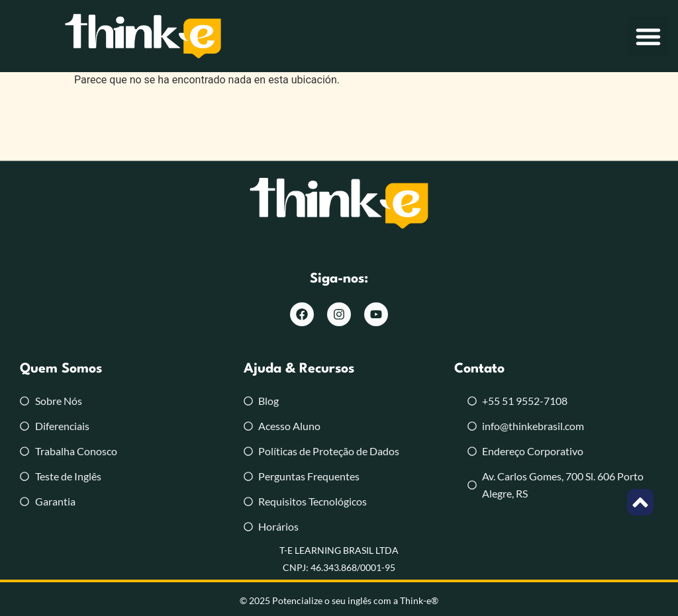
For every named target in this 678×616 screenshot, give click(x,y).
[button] (648, 36)
